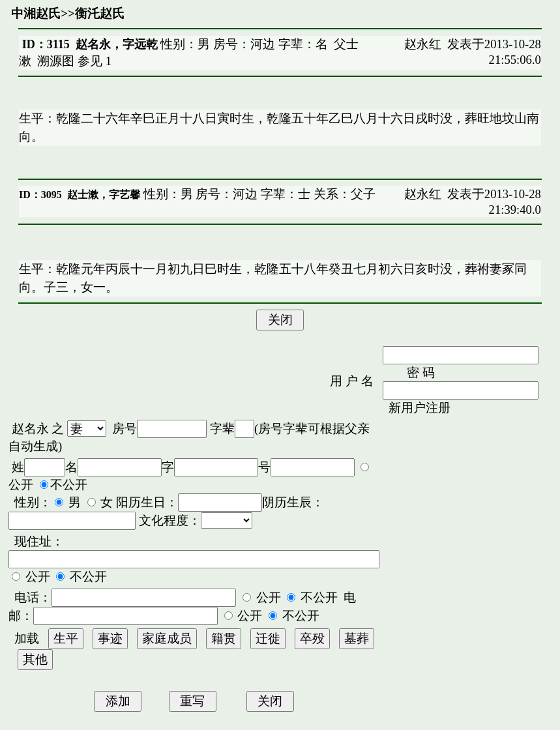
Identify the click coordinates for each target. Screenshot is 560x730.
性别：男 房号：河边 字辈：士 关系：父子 (258, 194)
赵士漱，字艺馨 (104, 195)
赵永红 (423, 44)
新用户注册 (420, 408)
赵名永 (30, 429)
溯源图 (56, 61)
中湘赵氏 (36, 13)
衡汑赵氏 (100, 13)
